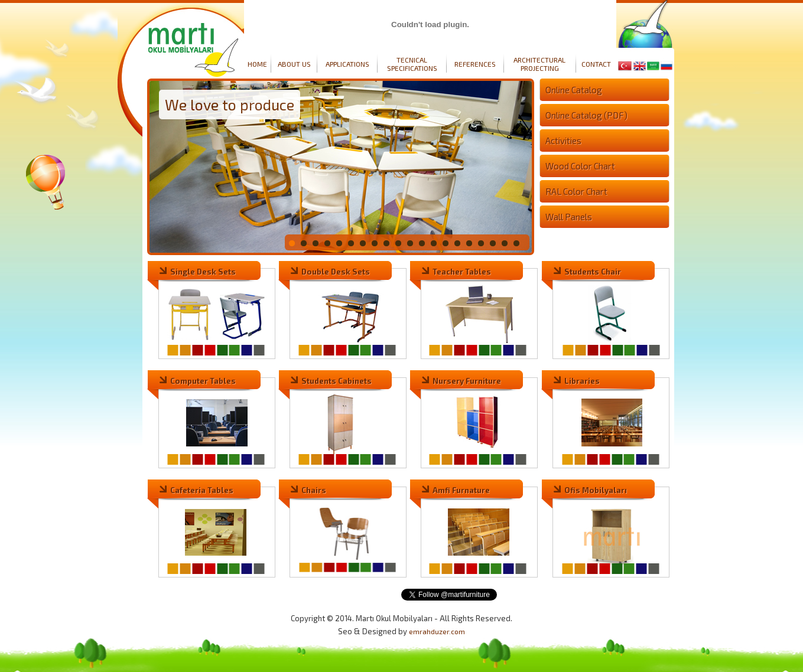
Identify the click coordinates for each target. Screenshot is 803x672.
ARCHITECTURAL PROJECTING (539, 64)
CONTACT (596, 64)
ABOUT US (294, 64)
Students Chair (593, 272)
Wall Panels (569, 217)
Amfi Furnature (461, 490)
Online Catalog (574, 90)
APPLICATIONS (347, 64)
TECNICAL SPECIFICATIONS (412, 64)
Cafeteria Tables (202, 490)
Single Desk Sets (203, 272)
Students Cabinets (337, 381)
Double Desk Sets (336, 272)
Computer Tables (203, 381)
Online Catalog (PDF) (586, 115)
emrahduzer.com (437, 631)
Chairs (314, 490)
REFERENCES (475, 64)
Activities (563, 141)
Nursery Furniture (467, 381)
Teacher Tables (462, 272)
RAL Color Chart (576, 191)
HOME (257, 64)
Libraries (582, 381)
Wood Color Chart (580, 166)
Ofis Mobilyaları (596, 490)
